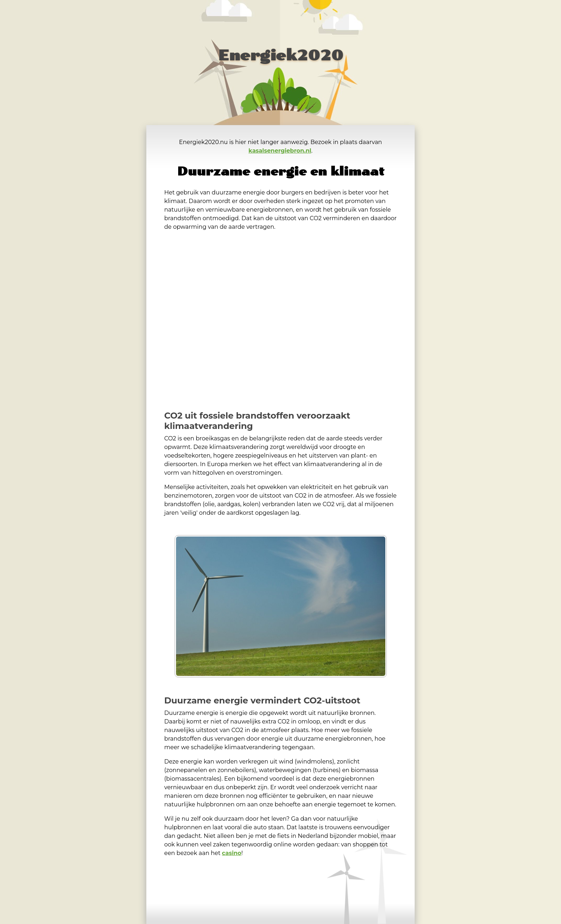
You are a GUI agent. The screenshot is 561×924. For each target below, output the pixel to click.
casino (231, 853)
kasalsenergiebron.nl (280, 151)
